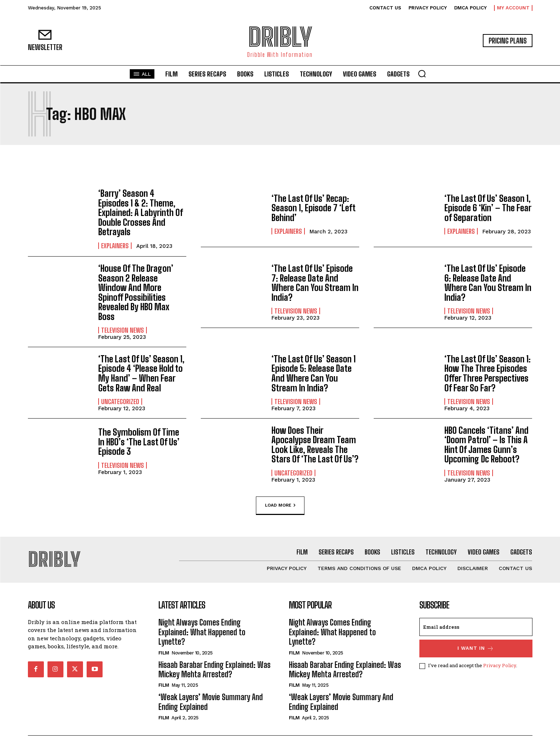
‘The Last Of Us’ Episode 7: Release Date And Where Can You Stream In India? (315, 273)
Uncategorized (120, 392)
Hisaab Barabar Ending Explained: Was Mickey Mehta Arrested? (214, 659)
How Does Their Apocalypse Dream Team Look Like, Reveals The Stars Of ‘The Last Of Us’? (315, 435)
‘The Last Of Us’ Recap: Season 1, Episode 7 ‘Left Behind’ (313, 208)
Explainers (115, 236)
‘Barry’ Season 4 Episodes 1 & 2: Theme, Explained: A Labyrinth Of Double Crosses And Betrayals (142, 208)
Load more (280, 495)
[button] (422, 74)
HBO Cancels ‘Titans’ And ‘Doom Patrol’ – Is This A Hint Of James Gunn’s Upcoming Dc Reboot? (486, 435)
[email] (476, 617)
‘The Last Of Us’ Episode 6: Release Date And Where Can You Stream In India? (488, 273)
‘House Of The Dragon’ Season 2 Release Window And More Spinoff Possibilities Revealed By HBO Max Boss (135, 283)
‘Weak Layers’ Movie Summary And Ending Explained (211, 692)
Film (164, 642)
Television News (123, 320)
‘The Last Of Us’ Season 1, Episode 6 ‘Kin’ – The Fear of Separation (488, 208)
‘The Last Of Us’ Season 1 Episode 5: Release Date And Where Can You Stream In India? (313, 363)
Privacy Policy (500, 656)
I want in (476, 638)
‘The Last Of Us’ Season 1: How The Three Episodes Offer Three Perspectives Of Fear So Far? (487, 363)
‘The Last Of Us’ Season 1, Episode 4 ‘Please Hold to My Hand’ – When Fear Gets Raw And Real (141, 363)
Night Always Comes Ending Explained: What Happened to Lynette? (202, 622)
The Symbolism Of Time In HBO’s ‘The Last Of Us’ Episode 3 (139, 432)
